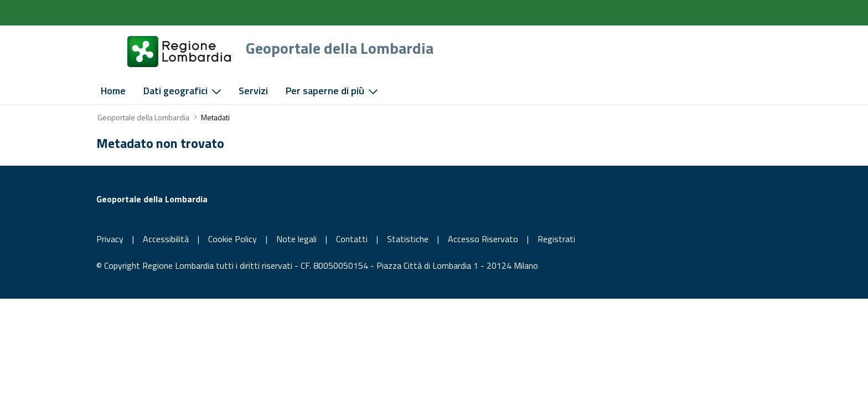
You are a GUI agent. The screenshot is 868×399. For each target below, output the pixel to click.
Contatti (352, 239)
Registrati (556, 239)
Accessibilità (166, 239)
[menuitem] (113, 91)
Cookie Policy (232, 239)
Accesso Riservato (483, 239)
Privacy (110, 239)
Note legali (296, 239)
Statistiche (408, 239)
